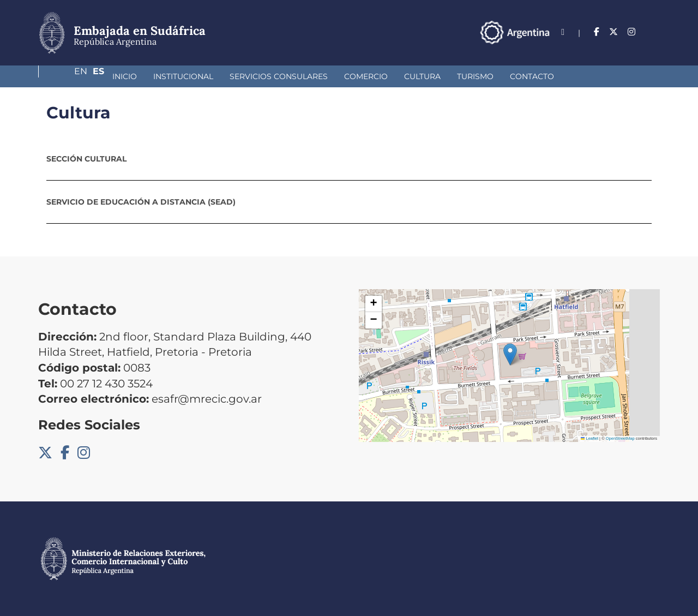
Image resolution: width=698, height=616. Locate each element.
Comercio (308, 76)
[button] (510, 354)
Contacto (474, 76)
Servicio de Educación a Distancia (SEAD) (141, 202)
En (632, 32)
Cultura (365, 76)
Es (654, 32)
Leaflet (589, 438)
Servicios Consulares (221, 76)
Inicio (67, 76)
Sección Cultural (86, 159)
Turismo (417, 76)
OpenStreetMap (620, 438)
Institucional (125, 76)
